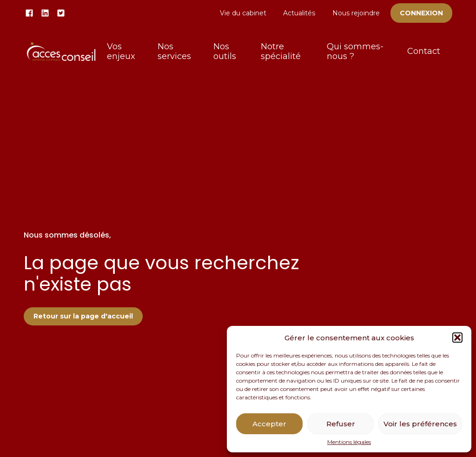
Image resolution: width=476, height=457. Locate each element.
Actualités (299, 13)
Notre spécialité (281, 51)
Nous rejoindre (356, 13)
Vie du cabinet (243, 13)
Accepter (269, 424)
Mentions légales (349, 442)
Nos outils (225, 51)
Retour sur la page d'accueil (83, 316)
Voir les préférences (420, 424)
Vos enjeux (121, 51)
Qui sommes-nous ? (355, 51)
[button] (457, 338)
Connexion (421, 13)
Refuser (341, 424)
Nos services (174, 51)
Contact (424, 51)
